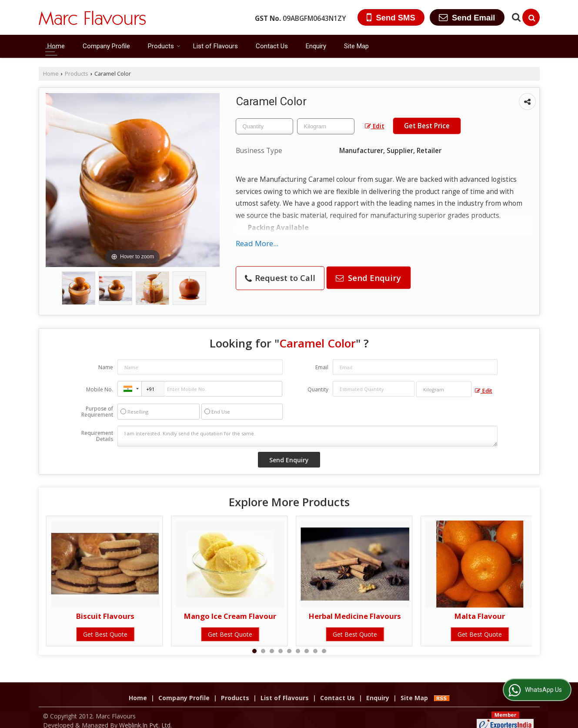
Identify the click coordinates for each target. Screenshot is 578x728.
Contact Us (272, 46)
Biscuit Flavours (105, 616)
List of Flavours (215, 46)
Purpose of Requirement (97, 412)
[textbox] (326, 126)
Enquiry (316, 46)
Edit (375, 126)
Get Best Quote (105, 634)
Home (56, 46)
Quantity (318, 389)
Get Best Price (427, 126)
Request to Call (280, 278)
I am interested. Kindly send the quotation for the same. (307, 436)
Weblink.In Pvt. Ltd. (145, 716)
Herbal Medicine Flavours (355, 616)
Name (106, 367)
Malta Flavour (480, 616)
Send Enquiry (368, 278)
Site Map (356, 46)
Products (164, 46)
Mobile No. (100, 389)
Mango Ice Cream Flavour (230, 616)
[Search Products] (515, 17)
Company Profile (106, 46)
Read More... (257, 243)
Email (322, 367)
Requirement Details (97, 436)
